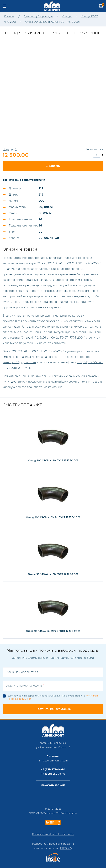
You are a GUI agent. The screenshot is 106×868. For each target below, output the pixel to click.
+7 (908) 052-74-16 (18, 368)
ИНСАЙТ (66, 848)
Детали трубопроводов (38, 16)
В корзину (53, 166)
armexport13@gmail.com (19, 363)
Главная (9, 16)
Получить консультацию (53, 709)
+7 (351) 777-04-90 (90, 363)
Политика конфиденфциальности (53, 834)
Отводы (67, 16)
